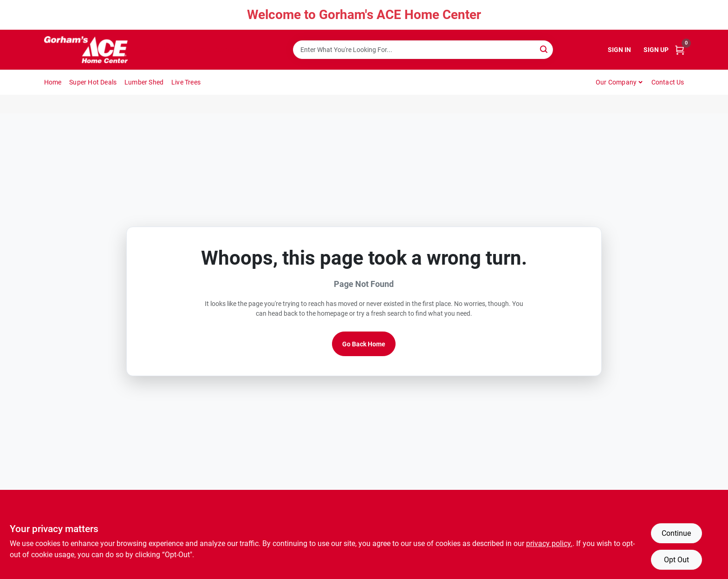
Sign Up (656, 50)
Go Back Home (364, 344)
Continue (676, 533)
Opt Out (676, 560)
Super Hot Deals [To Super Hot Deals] (93, 82)
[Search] (544, 49)
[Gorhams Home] (86, 50)
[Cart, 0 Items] (680, 50)
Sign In (619, 50)
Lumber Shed (144, 82)
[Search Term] (423, 50)
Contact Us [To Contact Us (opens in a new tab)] (668, 82)
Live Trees (186, 82)
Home (53, 82)
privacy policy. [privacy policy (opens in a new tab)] (549, 543)
